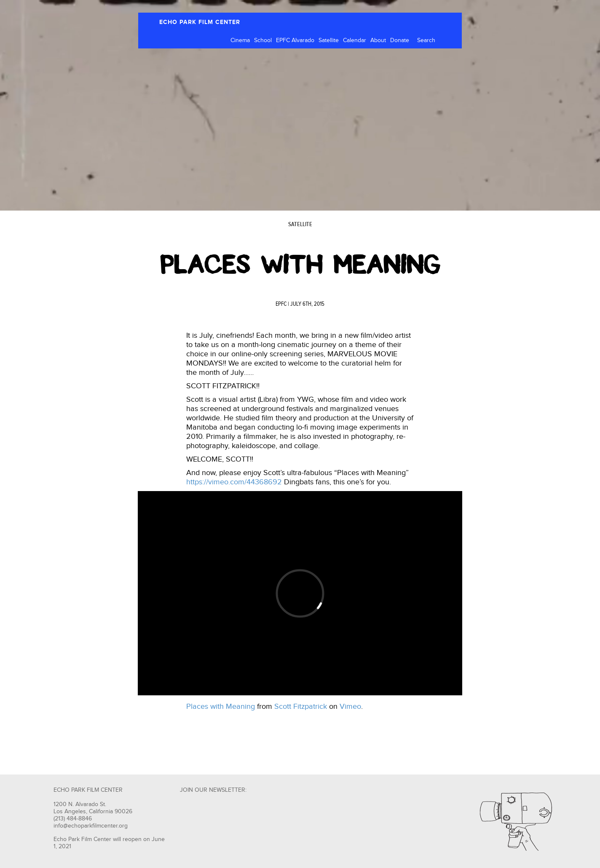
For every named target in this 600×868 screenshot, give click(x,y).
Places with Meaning (221, 706)
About (378, 40)
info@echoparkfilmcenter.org (91, 826)
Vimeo (350, 706)
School (263, 40)
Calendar (355, 40)
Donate (400, 40)
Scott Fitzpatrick (301, 706)
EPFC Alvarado (295, 40)
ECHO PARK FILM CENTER (200, 22)
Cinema (240, 40)
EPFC (281, 304)
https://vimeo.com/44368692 (234, 482)
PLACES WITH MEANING (300, 264)
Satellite (329, 40)
